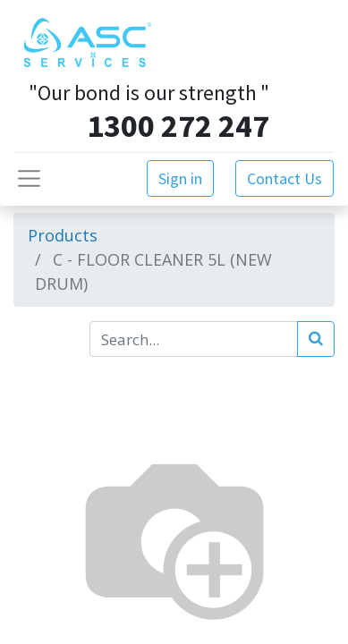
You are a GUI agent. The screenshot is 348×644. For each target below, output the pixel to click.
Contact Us (284, 178)
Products (63, 235)
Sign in (180, 178)
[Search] (316, 339)
